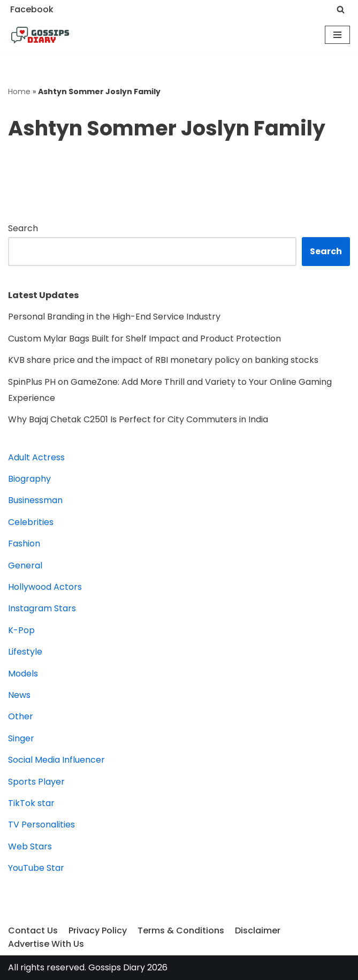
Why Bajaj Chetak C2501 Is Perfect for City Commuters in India (139, 419)
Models (23, 674)
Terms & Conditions (181, 930)
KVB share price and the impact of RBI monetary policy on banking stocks (163, 360)
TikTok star (31, 803)
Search (23, 228)
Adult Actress (36, 457)
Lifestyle (25, 652)
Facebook (32, 9)
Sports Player (36, 782)
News (19, 695)
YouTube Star (36, 868)
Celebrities (31, 522)
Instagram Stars (42, 608)
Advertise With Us (46, 944)
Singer (21, 738)
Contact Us (33, 930)
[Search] (341, 9)
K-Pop (21, 630)
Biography (29, 479)
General (25, 565)
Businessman (35, 500)
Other (21, 716)
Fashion (24, 544)
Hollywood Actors (45, 587)
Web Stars (30, 846)
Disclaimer (258, 930)
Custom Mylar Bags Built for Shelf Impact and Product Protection (144, 339)
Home (19, 92)
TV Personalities (41, 825)
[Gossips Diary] (40, 35)
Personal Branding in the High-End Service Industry (114, 317)
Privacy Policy (98, 930)
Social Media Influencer (56, 760)
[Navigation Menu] (337, 35)
